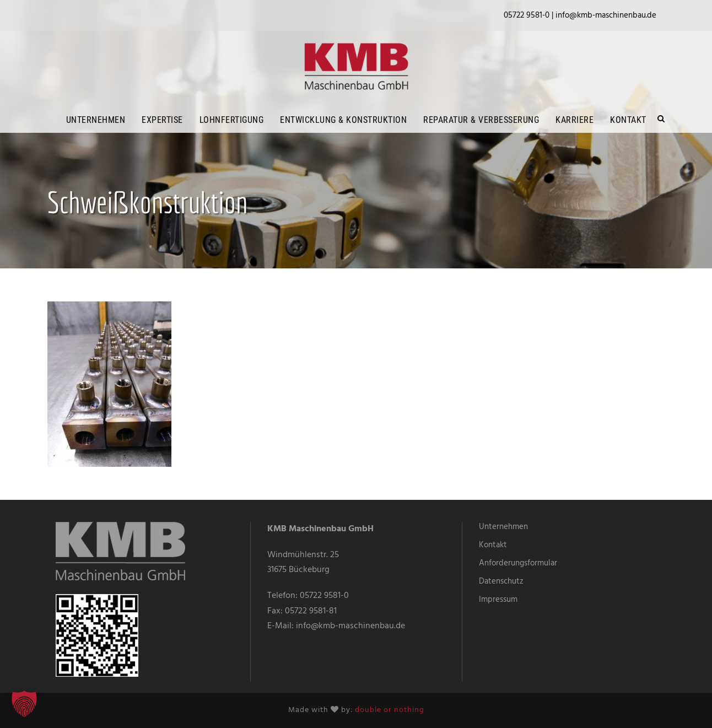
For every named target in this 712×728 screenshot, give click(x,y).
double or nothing (390, 710)
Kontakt (628, 120)
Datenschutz (501, 581)
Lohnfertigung (232, 120)
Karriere (575, 120)
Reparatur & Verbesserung (481, 120)
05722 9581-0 (324, 596)
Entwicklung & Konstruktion (343, 120)
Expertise (162, 120)
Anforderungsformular (518, 563)
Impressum (498, 600)
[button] (24, 704)
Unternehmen (96, 120)
